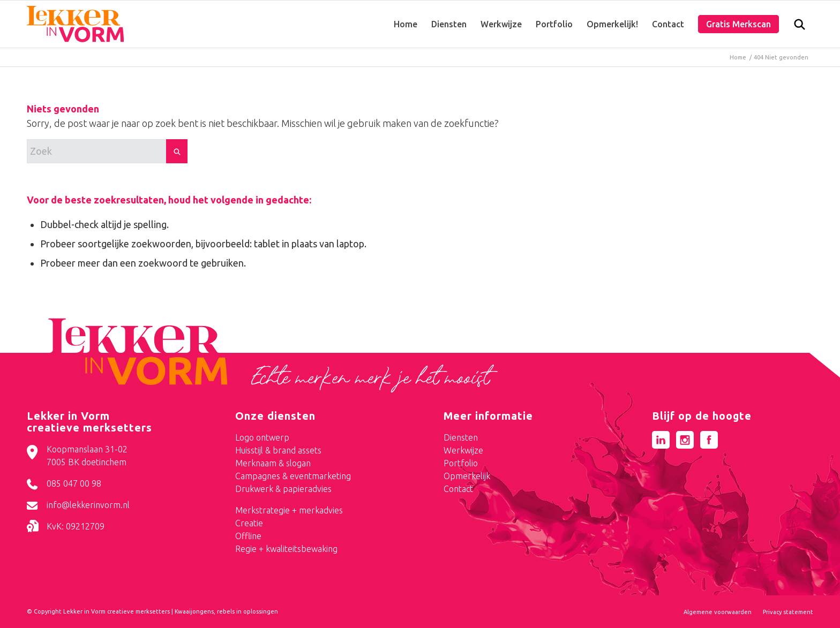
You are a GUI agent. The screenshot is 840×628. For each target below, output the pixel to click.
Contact (458, 489)
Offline (248, 536)
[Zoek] (800, 27)
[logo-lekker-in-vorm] (75, 24)
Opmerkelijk (467, 476)
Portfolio (461, 463)
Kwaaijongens (194, 611)
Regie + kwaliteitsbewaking (286, 549)
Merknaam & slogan (273, 463)
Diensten (461, 437)
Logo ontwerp (262, 437)
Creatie (249, 523)
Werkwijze (463, 450)
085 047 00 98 (74, 483)
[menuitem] (406, 24)
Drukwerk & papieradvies (283, 489)
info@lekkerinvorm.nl (88, 505)
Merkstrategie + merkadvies (289, 510)
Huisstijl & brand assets (278, 450)
